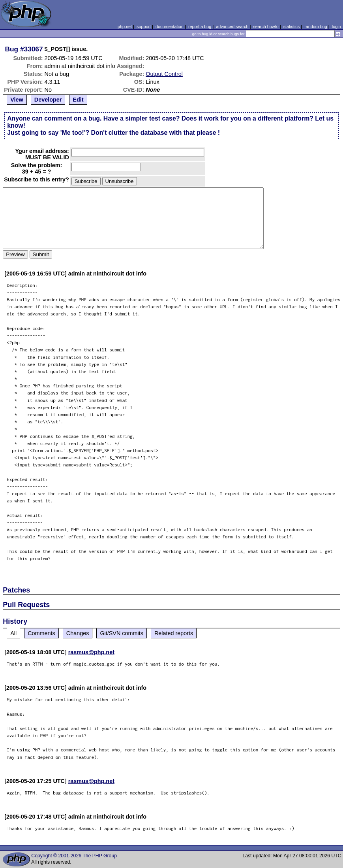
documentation (170, 26)
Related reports (174, 633)
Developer (48, 100)
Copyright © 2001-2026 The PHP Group (74, 856)
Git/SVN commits (122, 633)
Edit (78, 100)
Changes (78, 633)
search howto (266, 26)
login (336, 26)
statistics (291, 26)
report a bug (200, 26)
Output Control (164, 74)
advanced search (232, 26)
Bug (12, 49)
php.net (125, 26)
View (17, 100)
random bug (316, 26)
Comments (41, 633)
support (144, 26)
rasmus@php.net (91, 652)
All (13, 633)
